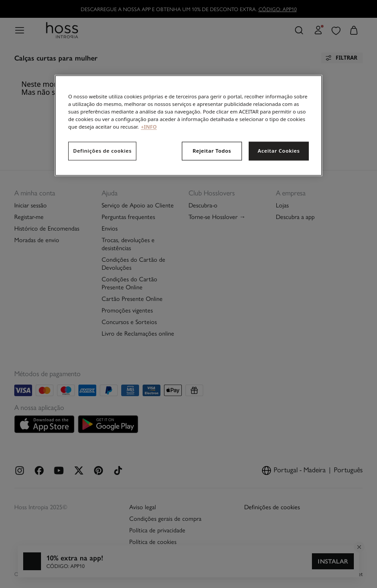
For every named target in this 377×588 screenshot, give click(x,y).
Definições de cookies (102, 151)
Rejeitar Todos (212, 151)
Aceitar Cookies (279, 151)
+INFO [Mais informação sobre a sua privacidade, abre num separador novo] (149, 127)
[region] (188, 126)
